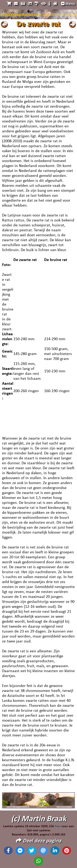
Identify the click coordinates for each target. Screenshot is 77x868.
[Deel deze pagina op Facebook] (8, 850)
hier (58, 826)
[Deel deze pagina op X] (32, 850)
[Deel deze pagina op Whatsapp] (38, 861)
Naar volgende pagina (73, 25)
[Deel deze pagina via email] (43, 850)
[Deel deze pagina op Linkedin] (55, 850)
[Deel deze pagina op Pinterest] (67, 850)
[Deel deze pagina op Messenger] (20, 850)
